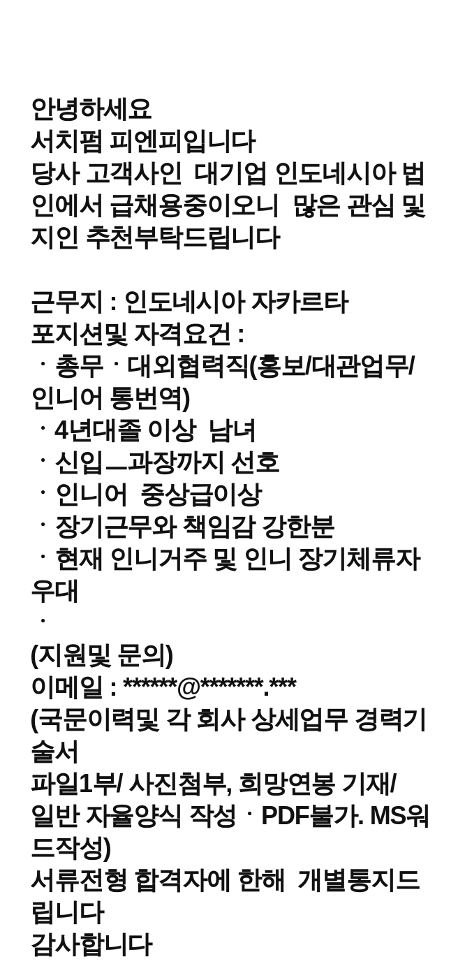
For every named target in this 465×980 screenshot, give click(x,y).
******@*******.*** (209, 687)
